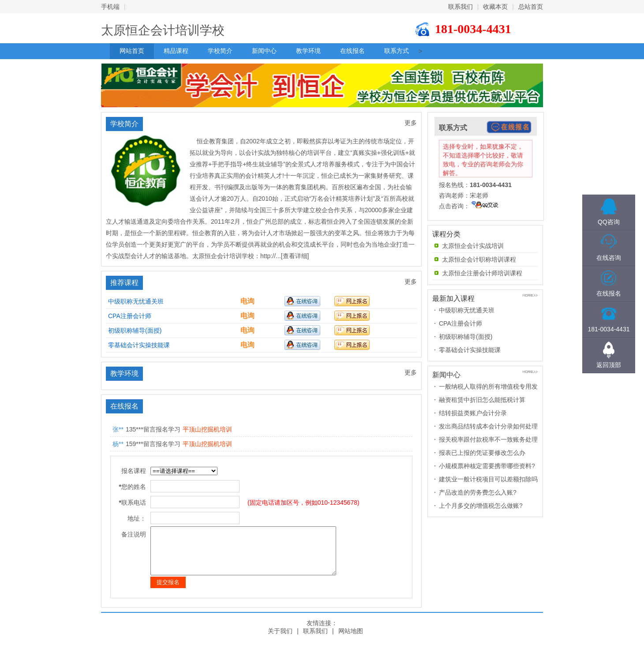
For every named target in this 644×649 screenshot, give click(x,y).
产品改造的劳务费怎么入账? (478, 492)
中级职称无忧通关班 (136, 301)
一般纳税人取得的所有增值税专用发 (488, 386)
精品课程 (176, 51)
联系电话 (133, 503)
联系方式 (397, 51)
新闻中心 (264, 51)
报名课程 (134, 471)
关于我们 (280, 640)
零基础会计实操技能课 (139, 345)
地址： (137, 518)
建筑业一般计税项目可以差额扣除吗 (488, 479)
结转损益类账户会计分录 (473, 413)
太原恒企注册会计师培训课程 (482, 273)
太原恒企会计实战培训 (473, 246)
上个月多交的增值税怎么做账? (481, 506)
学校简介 (220, 51)
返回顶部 (609, 365)
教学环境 (308, 51)
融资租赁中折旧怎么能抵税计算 (482, 400)
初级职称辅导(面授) (135, 330)
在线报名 (352, 51)
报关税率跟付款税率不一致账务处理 (488, 439)
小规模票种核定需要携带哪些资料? (487, 466)
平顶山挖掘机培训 (207, 429)
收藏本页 (495, 7)
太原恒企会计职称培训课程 (479, 259)
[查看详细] (295, 256)
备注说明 (134, 534)
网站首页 (132, 51)
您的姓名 (133, 487)
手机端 (110, 7)
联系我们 (461, 7)
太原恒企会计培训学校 (163, 30)
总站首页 (531, 7)
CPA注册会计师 (130, 316)
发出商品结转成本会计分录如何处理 (488, 426)
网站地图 (351, 640)
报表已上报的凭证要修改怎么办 (482, 453)
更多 (411, 123)
